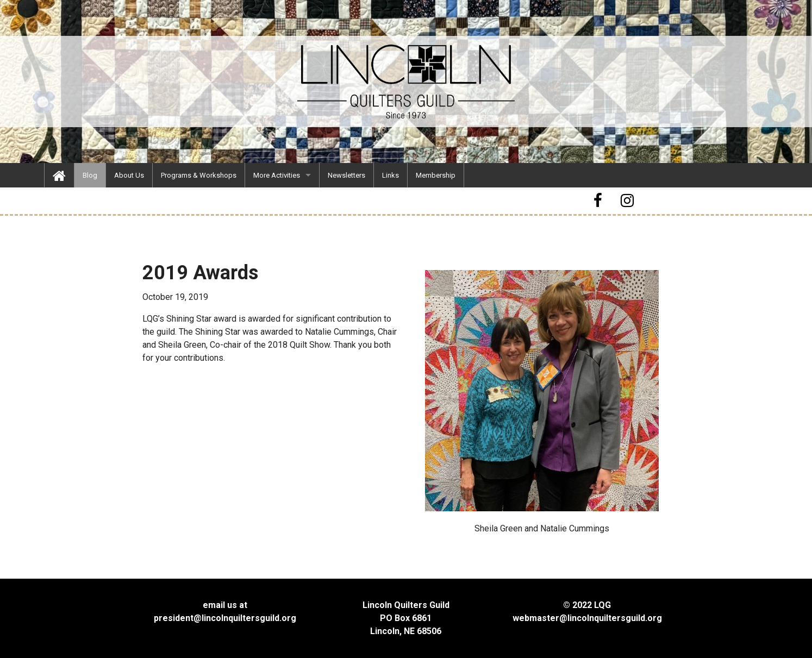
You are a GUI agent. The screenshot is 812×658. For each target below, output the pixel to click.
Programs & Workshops (199, 175)
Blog (90, 175)
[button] (599, 201)
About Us (129, 175)
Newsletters (346, 175)
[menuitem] (59, 175)
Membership (436, 175)
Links (391, 175)
